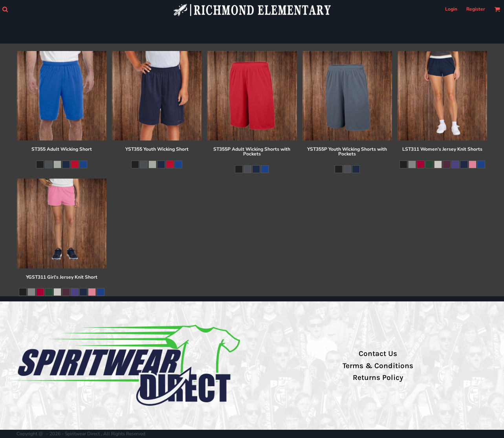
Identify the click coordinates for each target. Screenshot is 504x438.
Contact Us (378, 354)
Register (476, 9)
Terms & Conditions (378, 366)
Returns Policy (378, 378)
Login (451, 9)
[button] (5, 9)
